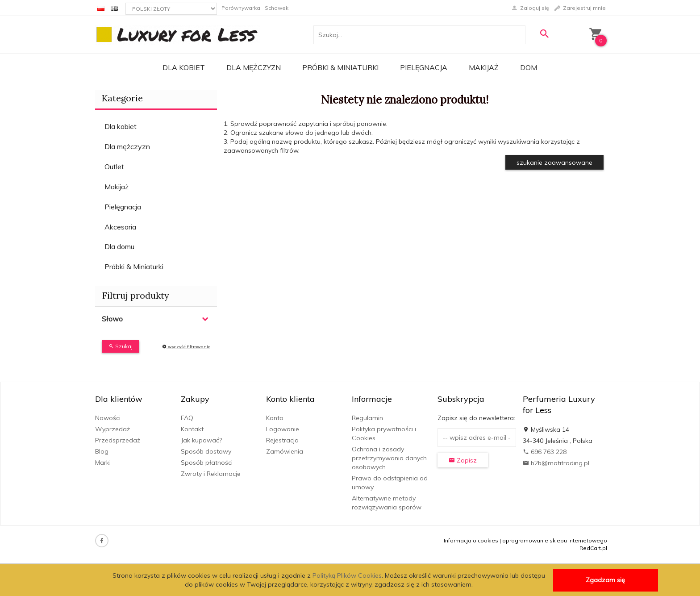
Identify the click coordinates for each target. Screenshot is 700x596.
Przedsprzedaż (118, 440)
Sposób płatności (207, 463)
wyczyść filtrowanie (186, 347)
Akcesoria (120, 227)
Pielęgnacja (424, 67)
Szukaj (121, 346)
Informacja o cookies (471, 540)
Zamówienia (285, 451)
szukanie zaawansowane (554, 163)
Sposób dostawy (206, 451)
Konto (275, 418)
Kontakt (192, 429)
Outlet (114, 167)
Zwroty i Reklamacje (211, 474)
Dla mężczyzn (254, 67)
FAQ (187, 418)
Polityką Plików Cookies (347, 575)
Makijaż (484, 67)
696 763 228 (545, 452)
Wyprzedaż (112, 429)
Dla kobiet (184, 67)
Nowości (108, 418)
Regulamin (367, 418)
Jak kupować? (201, 440)
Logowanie (283, 429)
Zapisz (463, 460)
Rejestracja (282, 440)
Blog (102, 451)
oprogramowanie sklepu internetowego (555, 540)
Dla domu (119, 246)
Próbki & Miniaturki (340, 67)
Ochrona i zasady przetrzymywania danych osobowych (389, 458)
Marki (103, 463)
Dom (529, 67)
